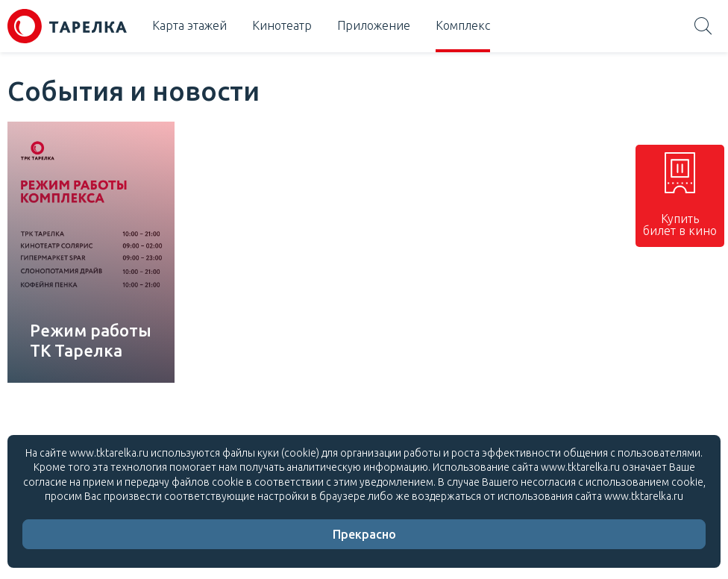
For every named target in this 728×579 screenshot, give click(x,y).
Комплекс (463, 25)
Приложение (374, 25)
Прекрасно (364, 534)
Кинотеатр (282, 25)
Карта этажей (189, 25)
